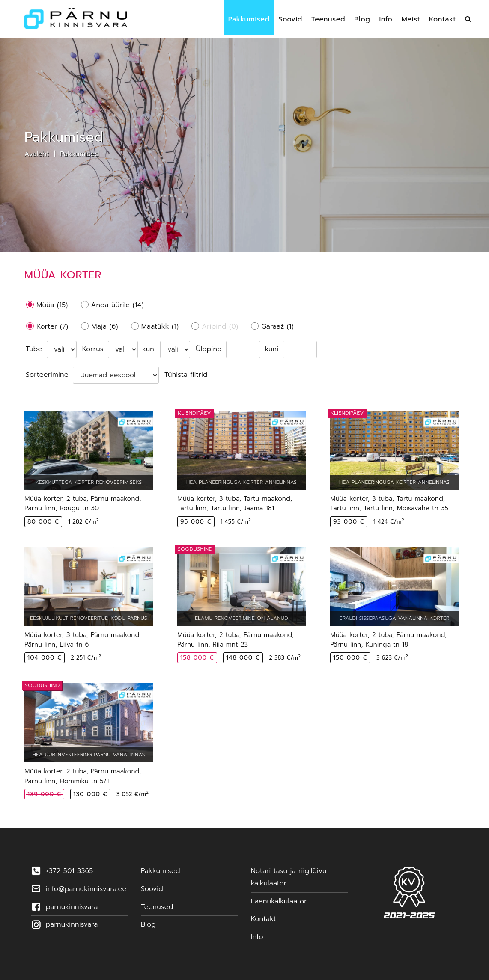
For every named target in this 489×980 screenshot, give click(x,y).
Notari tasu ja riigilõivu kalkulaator (289, 877)
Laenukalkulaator (279, 901)
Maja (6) (104, 326)
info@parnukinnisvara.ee (86, 889)
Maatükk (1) (160, 326)
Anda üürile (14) (118, 305)
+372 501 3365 (69, 871)
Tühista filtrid (186, 375)
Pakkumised (80, 154)
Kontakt (264, 919)
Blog (148, 924)
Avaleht (37, 154)
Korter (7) (52, 326)
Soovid (152, 889)
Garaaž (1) (277, 326)
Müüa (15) (52, 305)
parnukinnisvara (72, 907)
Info (257, 937)
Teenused (157, 907)
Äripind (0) (220, 326)
